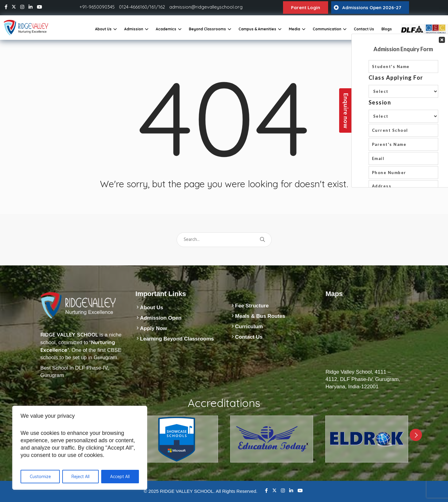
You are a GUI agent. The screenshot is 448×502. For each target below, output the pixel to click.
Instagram (283, 491)
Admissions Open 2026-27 (372, 8)
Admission (134, 29)
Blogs (387, 29)
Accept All (120, 477)
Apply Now (154, 328)
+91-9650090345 (97, 7)
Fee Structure (252, 306)
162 (162, 7)
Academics (166, 29)
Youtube (300, 491)
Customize (40, 477)
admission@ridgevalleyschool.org (206, 7)
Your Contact (403, 111)
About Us (103, 29)
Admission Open (161, 318)
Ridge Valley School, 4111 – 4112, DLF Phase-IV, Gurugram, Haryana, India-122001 (363, 379)
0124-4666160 (133, 7)
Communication (327, 29)
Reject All (80, 477)
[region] (80, 448)
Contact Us (364, 29)
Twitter (274, 490)
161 (153, 7)
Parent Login (306, 8)
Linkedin (291, 491)
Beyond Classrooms (207, 29)
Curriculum (249, 327)
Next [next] (416, 435)
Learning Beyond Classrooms (177, 339)
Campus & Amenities (257, 29)
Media (295, 29)
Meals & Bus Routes (260, 316)
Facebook (266, 491)
